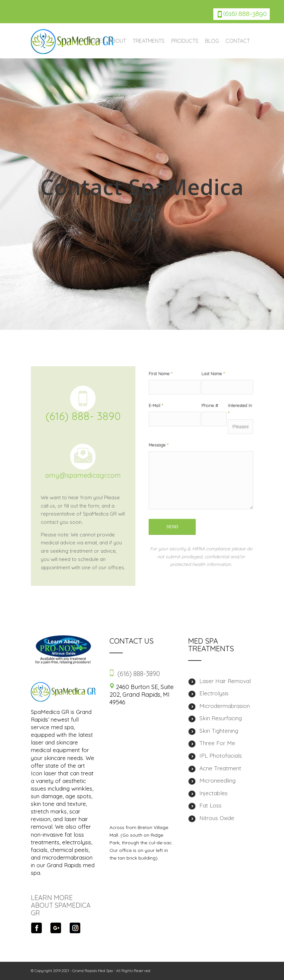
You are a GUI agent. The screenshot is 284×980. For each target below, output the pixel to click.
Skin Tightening (219, 731)
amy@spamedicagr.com (83, 475)
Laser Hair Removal (225, 681)
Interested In (240, 409)
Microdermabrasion (225, 706)
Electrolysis (214, 693)
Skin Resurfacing (221, 718)
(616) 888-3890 (139, 674)
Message (158, 445)
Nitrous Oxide (217, 818)
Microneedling (217, 780)
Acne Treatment (220, 768)
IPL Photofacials (221, 756)
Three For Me (217, 743)
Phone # (210, 405)
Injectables (213, 793)
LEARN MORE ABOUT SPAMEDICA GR (61, 905)
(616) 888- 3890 (83, 416)
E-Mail (156, 405)
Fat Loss (211, 805)
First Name (160, 374)
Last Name (213, 374)
